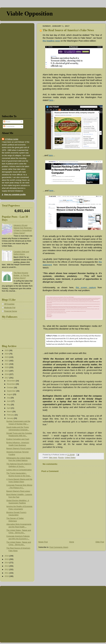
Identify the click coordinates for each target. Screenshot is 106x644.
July (9, 398)
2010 (7, 576)
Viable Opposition (30, 14)
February (11, 415)
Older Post (100, 542)
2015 (7, 559)
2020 (7, 367)
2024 (7, 354)
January (10, 418)
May (9, 405)
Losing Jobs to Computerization (19, 470)
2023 (7, 357)
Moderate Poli (10, 308)
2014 (7, 563)
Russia (61, 458)
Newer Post (43, 542)
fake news (53, 458)
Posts (7, 122)
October (10, 388)
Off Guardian (9, 304)
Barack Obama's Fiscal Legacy (19, 448)
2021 (7, 364)
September (12, 391)
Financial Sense (11, 311)
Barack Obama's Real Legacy (18, 491)
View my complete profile (15, 194)
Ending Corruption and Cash (18, 439)
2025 (7, 350)
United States (70, 458)
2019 (7, 371)
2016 (7, 556)
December (11, 381)
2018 (7, 374)
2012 (7, 570)
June (9, 401)
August (10, 394)
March (10, 412)
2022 (7, 361)
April (9, 408)
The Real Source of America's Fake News (68, 30)
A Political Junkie (12, 139)
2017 (7, 378)
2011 (7, 573)
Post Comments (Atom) (59, 547)
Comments (9, 126)
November (11, 384)
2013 (7, 566)
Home (72, 542)
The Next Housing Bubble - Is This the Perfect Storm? (21, 275)
